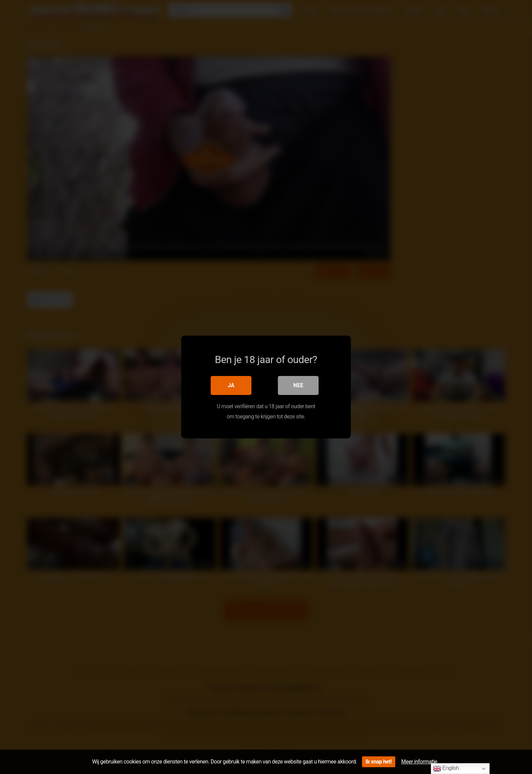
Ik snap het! (378, 762)
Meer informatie (419, 762)
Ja (231, 385)
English (446, 769)
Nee (298, 385)
